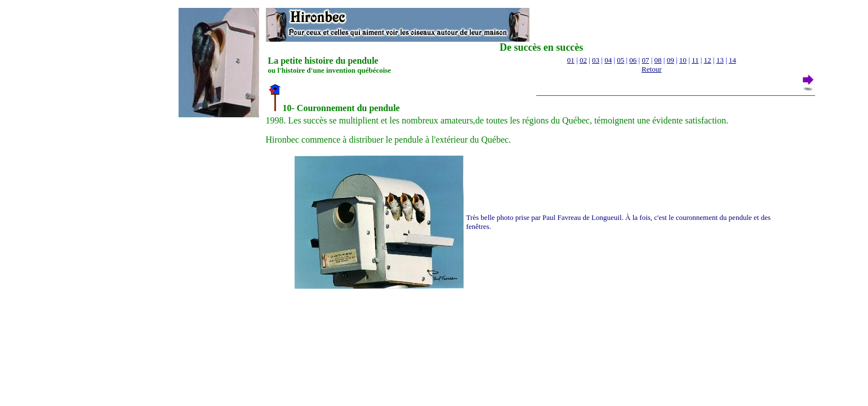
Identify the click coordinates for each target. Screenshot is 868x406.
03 (596, 60)
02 (583, 60)
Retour (651, 69)
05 (620, 60)
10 (683, 60)
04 (608, 60)
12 (708, 60)
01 (571, 60)
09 (671, 60)
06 (633, 60)
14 (733, 60)
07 (645, 60)
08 (658, 60)
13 (720, 60)
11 (695, 60)
